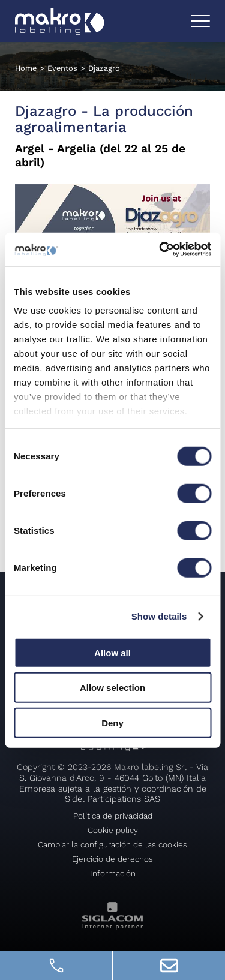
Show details (159, 616)
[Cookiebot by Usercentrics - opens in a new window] (160, 249)
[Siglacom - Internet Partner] (112, 926)
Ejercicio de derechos (112, 859)
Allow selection (112, 688)
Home (26, 68)
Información (113, 873)
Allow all (112, 652)
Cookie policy (113, 830)
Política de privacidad (113, 816)
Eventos (62, 68)
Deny (112, 722)
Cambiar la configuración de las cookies (112, 844)
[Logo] (60, 21)
